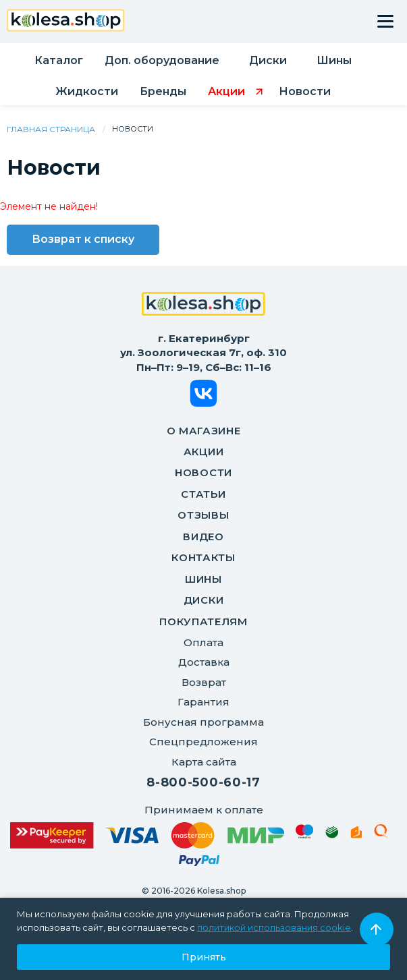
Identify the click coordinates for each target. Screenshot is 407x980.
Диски (204, 600)
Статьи (203, 494)
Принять (204, 957)
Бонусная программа (203, 722)
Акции (204, 452)
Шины (203, 579)
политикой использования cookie (274, 927)
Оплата (203, 642)
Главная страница (51, 129)
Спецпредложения (203, 742)
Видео (203, 537)
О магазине (204, 431)
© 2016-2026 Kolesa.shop (194, 891)
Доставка (204, 662)
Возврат (204, 682)
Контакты (203, 557)
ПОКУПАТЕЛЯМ (203, 622)
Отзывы (203, 515)
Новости (203, 472)
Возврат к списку (83, 239)
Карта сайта (204, 762)
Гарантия (203, 702)
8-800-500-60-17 (203, 782)
